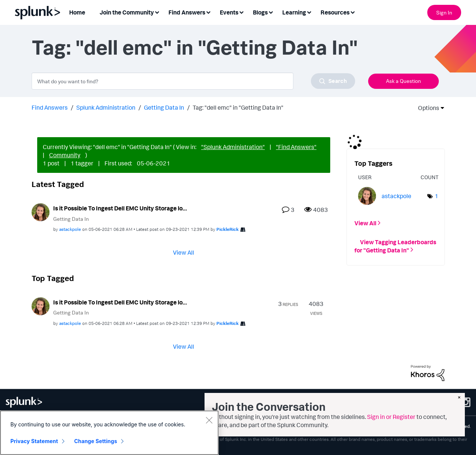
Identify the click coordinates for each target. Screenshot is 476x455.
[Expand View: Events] (241, 12)
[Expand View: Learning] (309, 12)
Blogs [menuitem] (260, 12)
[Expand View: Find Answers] (208, 12)
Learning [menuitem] (294, 12)
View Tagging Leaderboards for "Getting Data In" (395, 246)
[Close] (209, 420)
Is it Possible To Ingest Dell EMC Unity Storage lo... (120, 208)
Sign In (444, 12)
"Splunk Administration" (233, 147)
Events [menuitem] (229, 12)
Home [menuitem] (77, 12)
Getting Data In (164, 107)
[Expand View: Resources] (353, 12)
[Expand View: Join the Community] (157, 12)
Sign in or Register (391, 417)
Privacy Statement (34, 441)
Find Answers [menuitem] (187, 12)
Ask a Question (403, 81)
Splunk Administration (106, 107)
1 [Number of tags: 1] (437, 196)
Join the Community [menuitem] (127, 12)
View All (184, 252)
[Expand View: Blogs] (271, 12)
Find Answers (50, 107)
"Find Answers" (296, 147)
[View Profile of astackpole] (70, 229)
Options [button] (426, 108)
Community (65, 155)
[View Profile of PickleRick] (228, 229)
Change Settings (96, 441)
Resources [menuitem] (335, 12)
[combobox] (193, 81)
